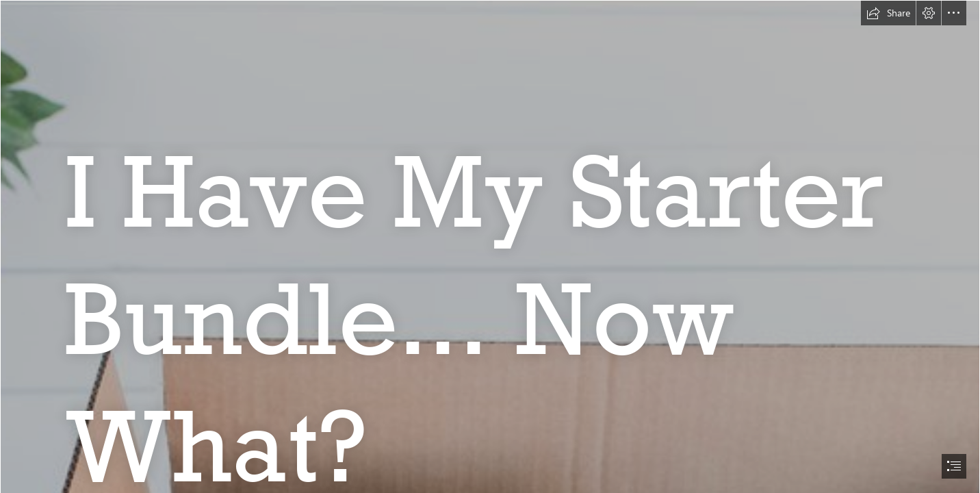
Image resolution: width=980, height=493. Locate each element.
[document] (490, 246)
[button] (888, 13)
